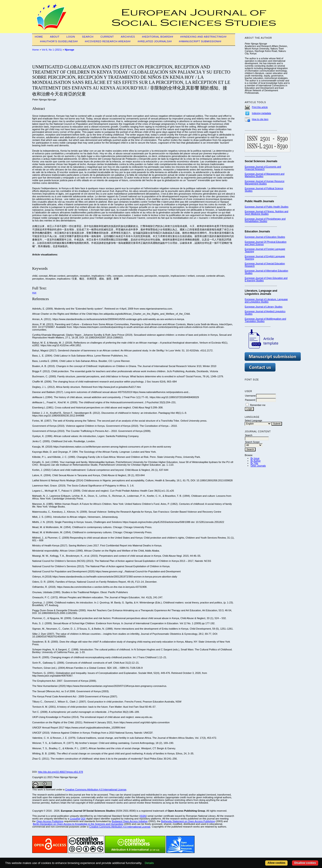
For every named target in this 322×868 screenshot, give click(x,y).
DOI (83, 819)
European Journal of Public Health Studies (266, 207)
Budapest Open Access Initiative (130, 821)
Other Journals (258, 466)
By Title (254, 463)
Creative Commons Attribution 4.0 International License (96, 789)
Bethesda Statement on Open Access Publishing (188, 821)
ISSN (143, 816)
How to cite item (260, 119)
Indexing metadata (261, 113)
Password (250, 400)
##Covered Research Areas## (108, 41)
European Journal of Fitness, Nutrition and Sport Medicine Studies (266, 213)
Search (88, 37)
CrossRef (75, 819)
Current (107, 37)
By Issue (255, 458)
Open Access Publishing (50, 821)
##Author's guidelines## (59, 41)
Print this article (260, 107)
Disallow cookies (305, 863)
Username (250, 396)
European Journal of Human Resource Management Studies (264, 183)
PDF (34, 293)
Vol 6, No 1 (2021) (52, 50)
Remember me (258, 405)
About (55, 37)
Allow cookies (276, 863)
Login (71, 37)
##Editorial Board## (158, 37)
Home (39, 37)
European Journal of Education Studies (265, 237)
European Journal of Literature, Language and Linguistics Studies (266, 301)
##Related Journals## (155, 41)
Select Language (253, 421)
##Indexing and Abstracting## (203, 37)
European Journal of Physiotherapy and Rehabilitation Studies (265, 220)
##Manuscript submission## (200, 41)
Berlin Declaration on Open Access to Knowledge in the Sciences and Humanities (78, 824)
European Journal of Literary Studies (264, 307)
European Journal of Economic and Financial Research (263, 168)
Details (149, 863)
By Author (255, 461)
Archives (128, 37)
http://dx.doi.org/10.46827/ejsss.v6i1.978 (60, 772)
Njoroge (70, 50)
